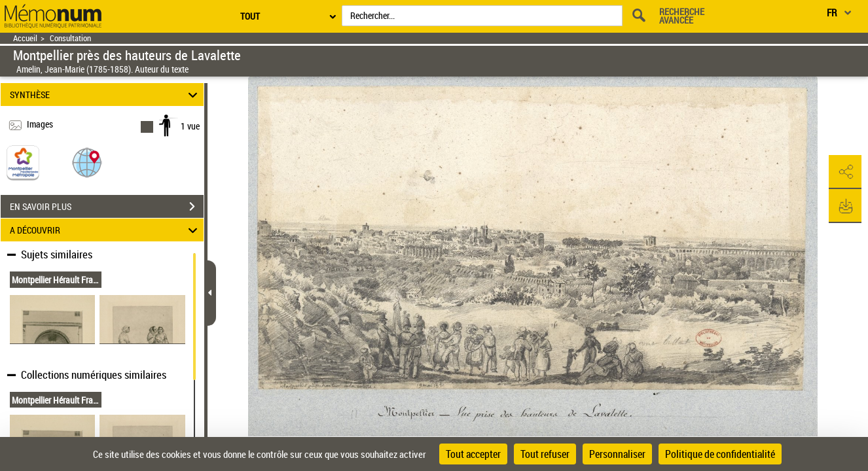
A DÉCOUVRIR (105, 230)
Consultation (70, 38)
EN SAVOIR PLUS (107, 207)
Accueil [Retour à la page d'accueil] (25, 38)
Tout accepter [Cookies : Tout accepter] (473, 454)
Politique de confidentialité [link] (720, 454)
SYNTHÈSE (105, 95)
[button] (87, 162)
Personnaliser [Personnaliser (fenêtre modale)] (617, 454)
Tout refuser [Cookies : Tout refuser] (545, 454)
